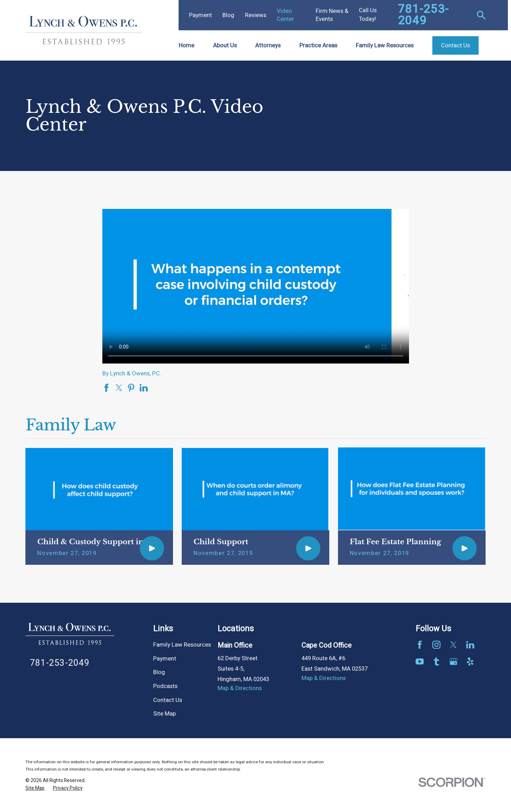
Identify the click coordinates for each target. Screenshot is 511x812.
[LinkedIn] (470, 645)
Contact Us (168, 700)
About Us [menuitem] (225, 45)
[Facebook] (420, 645)
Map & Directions (240, 688)
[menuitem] (35, 788)
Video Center (285, 15)
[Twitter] (453, 645)
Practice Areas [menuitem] (318, 45)
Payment (201, 15)
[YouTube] (420, 661)
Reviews (256, 15)
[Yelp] (470, 661)
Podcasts (165, 686)
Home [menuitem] (186, 45)
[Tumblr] (436, 661)
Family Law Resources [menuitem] (385, 45)
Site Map (164, 714)
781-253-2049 (423, 15)
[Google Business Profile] (453, 661)
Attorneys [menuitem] (268, 45)
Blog (228, 15)
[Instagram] (436, 645)
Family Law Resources (182, 645)
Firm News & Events (332, 15)
